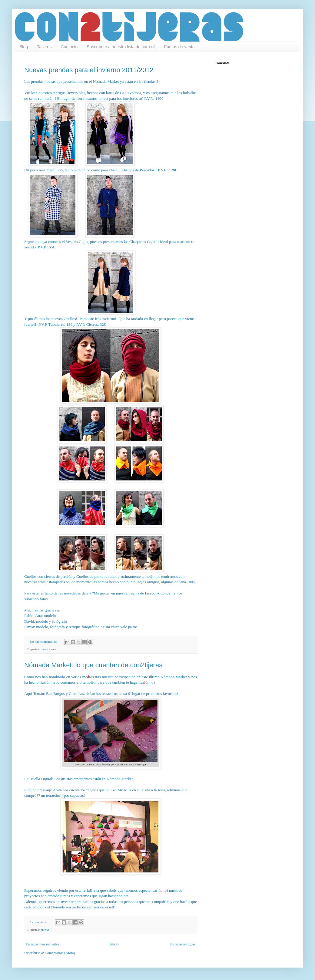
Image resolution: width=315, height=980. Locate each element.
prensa (45, 930)
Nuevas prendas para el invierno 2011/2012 (89, 70)
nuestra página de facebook (138, 593)
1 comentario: (39, 922)
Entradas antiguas (182, 944)
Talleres (44, 47)
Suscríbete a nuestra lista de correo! (121, 47)
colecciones (48, 649)
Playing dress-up (38, 790)
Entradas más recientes (42, 944)
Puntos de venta (179, 47)
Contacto (69, 47)
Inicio (114, 944)
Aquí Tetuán (34, 694)
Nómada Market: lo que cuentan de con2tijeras (93, 665)
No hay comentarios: (44, 642)
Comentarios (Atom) (60, 953)
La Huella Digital (38, 779)
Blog (24, 47)
